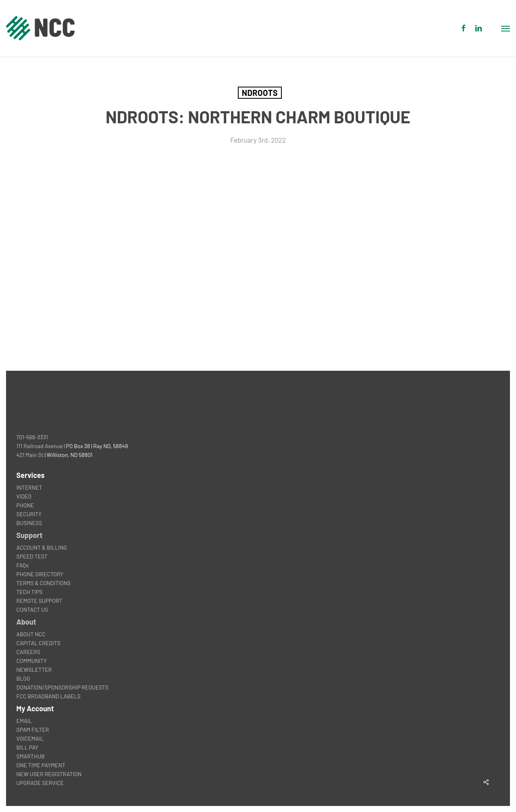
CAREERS (28, 652)
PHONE (25, 505)
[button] (506, 28)
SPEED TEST (32, 556)
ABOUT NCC (31, 634)
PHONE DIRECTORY (40, 574)
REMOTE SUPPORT (40, 601)
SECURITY (29, 514)
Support (30, 535)
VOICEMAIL (30, 738)
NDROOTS (260, 93)
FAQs (23, 565)
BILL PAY (28, 747)
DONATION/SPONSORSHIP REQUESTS (63, 687)
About (26, 622)
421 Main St (30, 455)
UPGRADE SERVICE (40, 783)
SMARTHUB (31, 756)
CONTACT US (32, 610)
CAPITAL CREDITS (38, 643)
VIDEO (24, 496)
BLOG (23, 678)
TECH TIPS (30, 592)
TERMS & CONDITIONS (44, 583)
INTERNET (29, 487)
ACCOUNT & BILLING (42, 547)
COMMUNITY (32, 661)
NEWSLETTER (34, 670)
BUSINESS (29, 523)
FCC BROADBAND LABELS (49, 696)
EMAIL (24, 721)
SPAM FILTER (33, 730)
